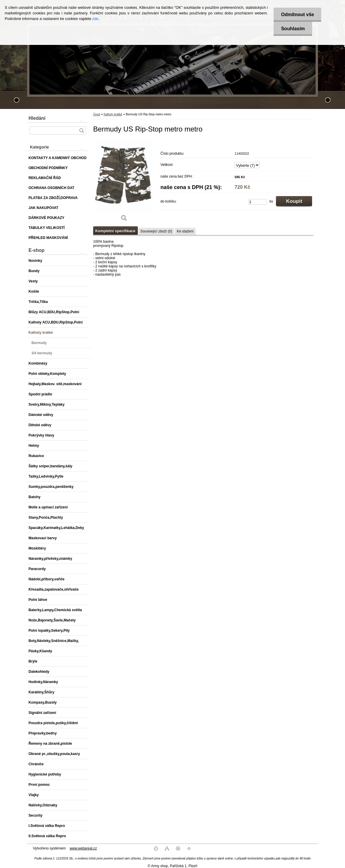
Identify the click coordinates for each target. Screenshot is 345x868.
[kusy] (257, 202)
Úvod (97, 114)
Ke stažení (185, 231)
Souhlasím (293, 29)
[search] (81, 130)
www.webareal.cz (83, 848)
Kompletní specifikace (115, 231)
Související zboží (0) (156, 231)
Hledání (37, 118)
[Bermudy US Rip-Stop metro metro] (124, 182)
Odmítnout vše (297, 15)
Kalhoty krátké (113, 114)
